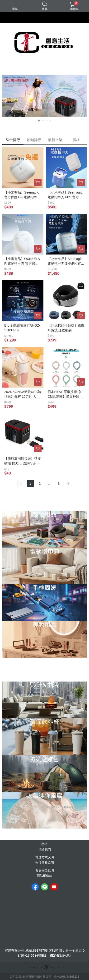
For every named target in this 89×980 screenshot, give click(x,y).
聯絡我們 (45, 850)
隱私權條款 (44, 876)
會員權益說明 (45, 871)
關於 (45, 844)
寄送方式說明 (45, 857)
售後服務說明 (45, 863)
